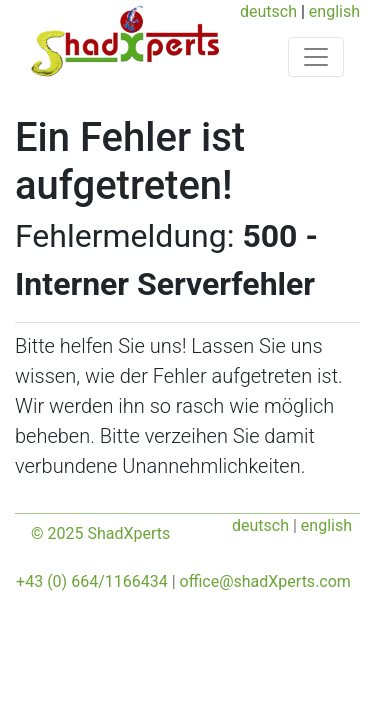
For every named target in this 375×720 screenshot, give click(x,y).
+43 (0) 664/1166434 (92, 581)
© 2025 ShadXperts (100, 533)
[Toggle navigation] (316, 57)
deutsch (268, 11)
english (334, 11)
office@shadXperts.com (265, 581)
